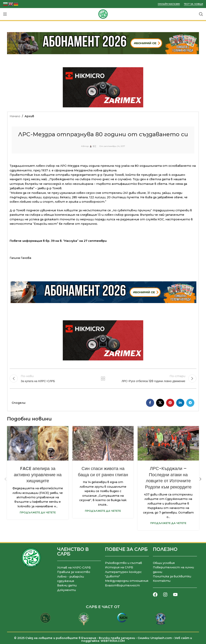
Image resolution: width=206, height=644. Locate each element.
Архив (29, 116)
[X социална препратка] (160, 402)
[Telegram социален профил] (190, 402)
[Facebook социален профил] (150, 402)
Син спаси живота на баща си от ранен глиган (103, 471)
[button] (5, 479)
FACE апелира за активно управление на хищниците (38, 474)
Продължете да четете (38, 512)
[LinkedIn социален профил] (180, 402)
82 (95, 146)
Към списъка (103, 378)
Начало (15, 116)
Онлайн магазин (169, 4)
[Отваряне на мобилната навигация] (5, 14)
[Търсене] (201, 14)
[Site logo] (103, 14)
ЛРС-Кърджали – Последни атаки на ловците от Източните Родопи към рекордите (168, 477)
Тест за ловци (193, 4)
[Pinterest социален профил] (170, 402)
